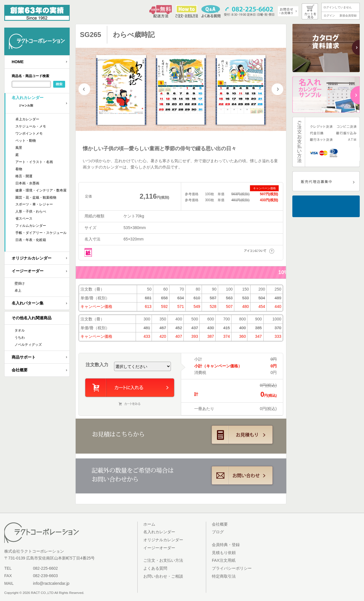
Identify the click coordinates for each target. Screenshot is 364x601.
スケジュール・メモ (31, 126)
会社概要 (20, 370)
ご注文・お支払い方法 (163, 560)
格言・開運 (24, 176)
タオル (20, 330)
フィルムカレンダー (31, 226)
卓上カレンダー (27, 119)
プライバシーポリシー (232, 568)
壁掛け (20, 283)
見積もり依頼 (224, 553)
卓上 (18, 291)
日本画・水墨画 (27, 183)
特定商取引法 (224, 576)
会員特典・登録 (226, 545)
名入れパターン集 (28, 303)
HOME (18, 62)
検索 (59, 84)
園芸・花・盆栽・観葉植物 (36, 197)
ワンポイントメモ (29, 133)
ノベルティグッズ (28, 345)
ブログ (218, 532)
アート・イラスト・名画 (34, 162)
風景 (19, 148)
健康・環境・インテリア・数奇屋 (41, 190)
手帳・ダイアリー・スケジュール (41, 233)
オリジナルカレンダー (32, 258)
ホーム (149, 524)
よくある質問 (155, 568)
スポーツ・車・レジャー (34, 204)
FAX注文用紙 (224, 560)
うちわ (20, 337)
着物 (19, 169)
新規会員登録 (348, 16)
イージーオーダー (28, 271)
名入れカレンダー (41, 103)
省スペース (24, 219)
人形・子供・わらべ (31, 211)
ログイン (329, 16)
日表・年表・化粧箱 (31, 240)
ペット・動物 (26, 141)
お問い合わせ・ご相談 (163, 576)
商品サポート (24, 357)
